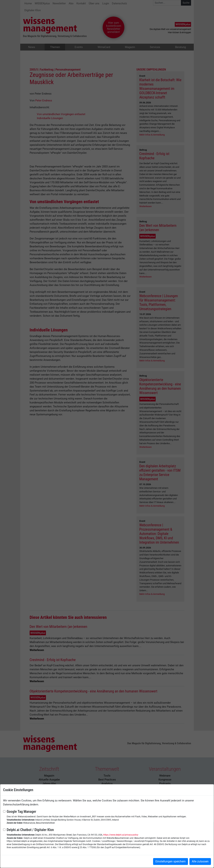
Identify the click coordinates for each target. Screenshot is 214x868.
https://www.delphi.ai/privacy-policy (121, 835)
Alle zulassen (200, 861)
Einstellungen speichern (171, 861)
